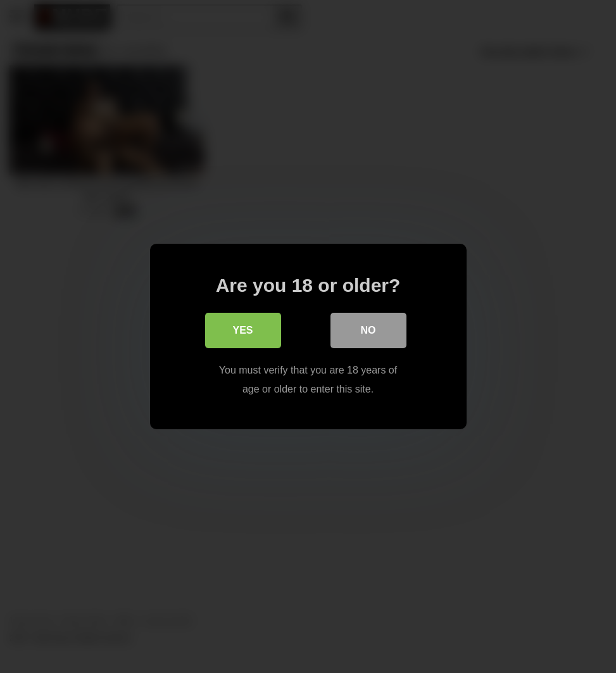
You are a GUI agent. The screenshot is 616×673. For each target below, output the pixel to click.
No (368, 330)
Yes (242, 330)
